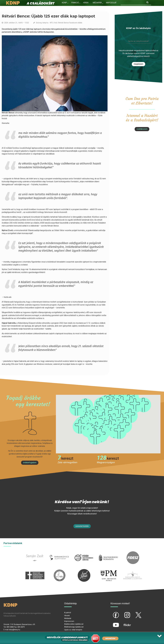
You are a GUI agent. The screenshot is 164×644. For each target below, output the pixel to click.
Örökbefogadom (30, 463)
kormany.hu (108, 553)
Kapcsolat (111, 3)
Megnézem (138, 64)
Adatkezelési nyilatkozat (74, 624)
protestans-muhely (109, 570)
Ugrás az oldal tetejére (73, 630)
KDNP (64, 3)
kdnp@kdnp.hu (15, 630)
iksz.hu (84, 553)
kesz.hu (59, 570)
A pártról (68, 613)
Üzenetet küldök (82, 526)
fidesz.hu (133, 553)
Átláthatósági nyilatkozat (74, 627)
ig (123, 613)
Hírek (86, 3)
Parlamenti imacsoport (133, 570)
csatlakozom (142, 129)
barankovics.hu (59, 553)
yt (112, 623)
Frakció (75, 3)
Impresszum (69, 621)
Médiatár (68, 618)
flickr (124, 623)
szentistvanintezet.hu (84, 570)
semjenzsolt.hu (35, 553)
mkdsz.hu (35, 570)
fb (112, 613)
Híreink (67, 616)
